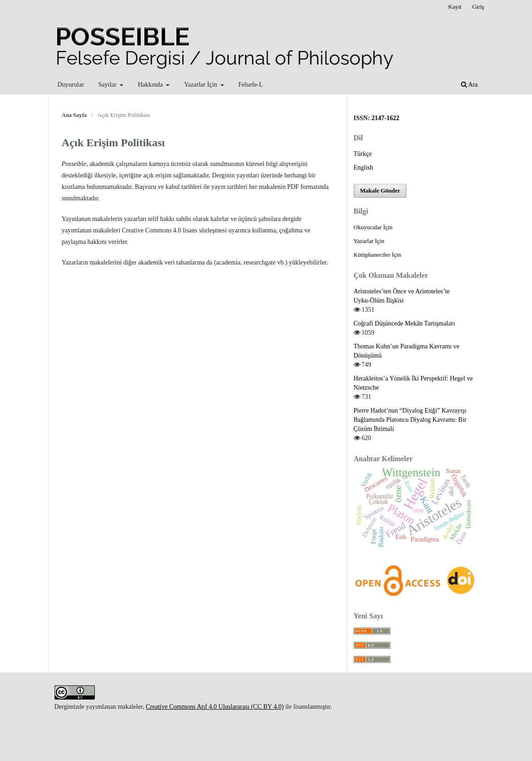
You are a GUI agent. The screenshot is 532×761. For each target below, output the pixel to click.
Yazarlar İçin (202, 85)
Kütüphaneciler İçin (378, 255)
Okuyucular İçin (373, 227)
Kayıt (455, 7)
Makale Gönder (380, 190)
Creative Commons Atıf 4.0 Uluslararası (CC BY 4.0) (215, 707)
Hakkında (151, 85)
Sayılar (108, 85)
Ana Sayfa (74, 115)
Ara (469, 85)
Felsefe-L (251, 85)
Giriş (478, 7)
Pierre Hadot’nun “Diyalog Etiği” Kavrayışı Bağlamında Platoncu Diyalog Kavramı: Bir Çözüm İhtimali (410, 420)
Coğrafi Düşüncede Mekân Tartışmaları (405, 323)
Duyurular (71, 85)
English (364, 168)
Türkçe (363, 154)
